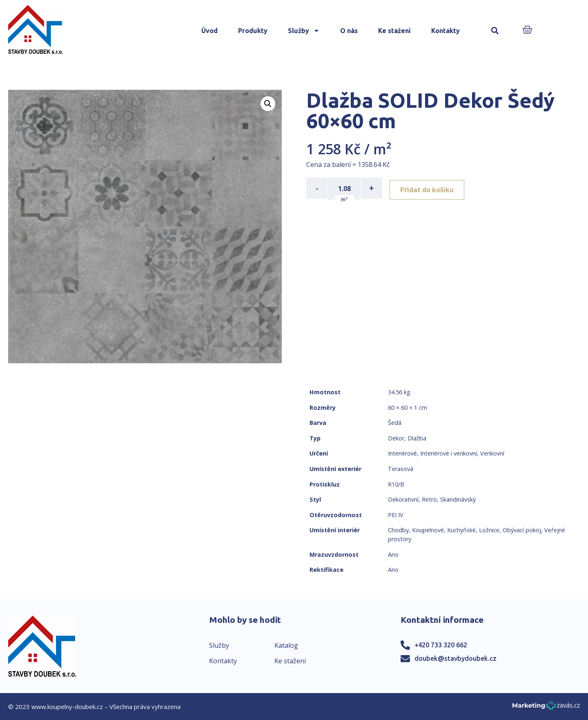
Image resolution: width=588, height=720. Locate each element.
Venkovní (492, 453)
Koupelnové (428, 530)
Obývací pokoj (522, 530)
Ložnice (489, 530)
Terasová (401, 469)
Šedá (395, 423)
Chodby (398, 530)
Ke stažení (394, 31)
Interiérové (402, 453)
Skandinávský (458, 499)
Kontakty (445, 31)
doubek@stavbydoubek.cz (455, 658)
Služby (304, 31)
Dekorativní (403, 499)
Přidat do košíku (429, 188)
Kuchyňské (461, 530)
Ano (393, 554)
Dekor (396, 438)
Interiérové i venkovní (449, 453)
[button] (495, 31)
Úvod (209, 31)
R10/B (396, 484)
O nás (349, 31)
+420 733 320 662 (441, 645)
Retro (429, 499)
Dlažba (417, 438)
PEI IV (396, 515)
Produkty (253, 31)
